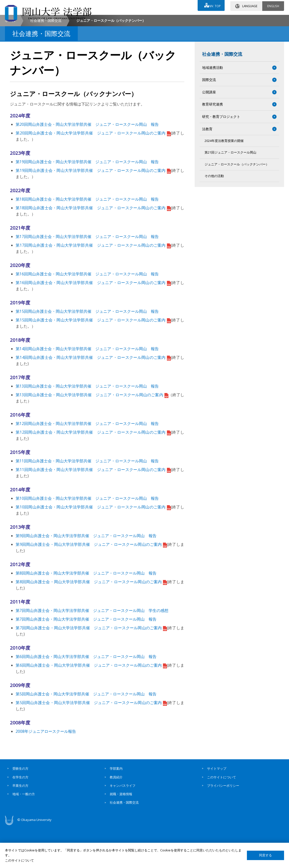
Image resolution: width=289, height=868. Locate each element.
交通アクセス (198, 19)
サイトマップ (217, 810)
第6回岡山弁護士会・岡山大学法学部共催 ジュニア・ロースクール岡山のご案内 (91, 707)
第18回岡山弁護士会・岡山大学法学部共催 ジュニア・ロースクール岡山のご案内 (93, 249)
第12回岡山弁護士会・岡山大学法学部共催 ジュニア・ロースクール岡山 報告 (87, 465)
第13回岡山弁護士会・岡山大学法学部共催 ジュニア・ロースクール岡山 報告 (87, 428)
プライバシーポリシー (223, 827)
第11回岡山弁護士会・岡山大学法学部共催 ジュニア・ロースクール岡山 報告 (87, 502)
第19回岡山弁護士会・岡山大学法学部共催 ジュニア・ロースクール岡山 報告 (87, 203)
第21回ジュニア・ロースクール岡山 (230, 194)
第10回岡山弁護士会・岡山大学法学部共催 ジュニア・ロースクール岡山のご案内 (93, 549)
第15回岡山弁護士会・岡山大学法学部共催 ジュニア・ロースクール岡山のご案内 (93, 362)
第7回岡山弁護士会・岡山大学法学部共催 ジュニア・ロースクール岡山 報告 (86, 661)
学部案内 (116, 810)
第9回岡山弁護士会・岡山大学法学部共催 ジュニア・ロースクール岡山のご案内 (91, 586)
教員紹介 (116, 819)
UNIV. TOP (213, 5)
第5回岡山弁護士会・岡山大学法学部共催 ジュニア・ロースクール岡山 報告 (86, 736)
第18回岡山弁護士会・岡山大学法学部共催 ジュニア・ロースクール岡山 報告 (87, 241)
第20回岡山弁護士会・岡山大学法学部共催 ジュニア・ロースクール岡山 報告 (87, 166)
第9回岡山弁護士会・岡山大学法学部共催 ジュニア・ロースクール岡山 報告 (86, 577)
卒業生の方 (20, 827)
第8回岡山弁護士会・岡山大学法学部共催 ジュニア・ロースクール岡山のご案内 (91, 623)
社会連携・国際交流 (46, 62)
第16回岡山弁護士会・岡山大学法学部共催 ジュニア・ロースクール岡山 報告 (87, 316)
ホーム (10, 62)
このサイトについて (222, 819)
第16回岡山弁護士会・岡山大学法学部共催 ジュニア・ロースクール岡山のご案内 (93, 324)
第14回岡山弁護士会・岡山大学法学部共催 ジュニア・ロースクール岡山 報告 (87, 390)
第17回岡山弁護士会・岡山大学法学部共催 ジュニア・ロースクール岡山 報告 (87, 278)
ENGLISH (273, 5)
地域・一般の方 (24, 836)
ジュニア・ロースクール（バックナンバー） (237, 206)
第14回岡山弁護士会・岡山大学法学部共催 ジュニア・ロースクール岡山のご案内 (93, 399)
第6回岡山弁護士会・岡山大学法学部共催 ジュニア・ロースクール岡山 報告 (86, 698)
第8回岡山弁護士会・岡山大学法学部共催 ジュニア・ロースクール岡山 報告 (86, 615)
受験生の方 (20, 810)
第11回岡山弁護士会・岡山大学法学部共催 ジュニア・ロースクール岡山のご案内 (93, 511)
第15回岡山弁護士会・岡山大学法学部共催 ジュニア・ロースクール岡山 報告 (87, 353)
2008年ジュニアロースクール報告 (46, 773)
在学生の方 (20, 819)
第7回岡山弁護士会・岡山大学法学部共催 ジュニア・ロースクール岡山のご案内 (91, 669)
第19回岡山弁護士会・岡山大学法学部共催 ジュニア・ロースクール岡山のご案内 (93, 212)
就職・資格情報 (121, 836)
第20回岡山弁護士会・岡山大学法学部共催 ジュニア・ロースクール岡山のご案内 (93, 175)
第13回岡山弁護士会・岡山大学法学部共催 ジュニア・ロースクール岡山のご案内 (92, 436)
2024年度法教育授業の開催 (224, 182)
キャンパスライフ (123, 827)
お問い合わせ (154, 19)
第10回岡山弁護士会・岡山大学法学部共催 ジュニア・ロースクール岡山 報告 (87, 540)
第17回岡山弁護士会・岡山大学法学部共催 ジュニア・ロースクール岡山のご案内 (93, 287)
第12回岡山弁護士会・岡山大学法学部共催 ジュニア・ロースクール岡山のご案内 (93, 474)
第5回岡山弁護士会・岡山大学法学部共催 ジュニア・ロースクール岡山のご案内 (91, 744)
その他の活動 (214, 218)
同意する (265, 855)
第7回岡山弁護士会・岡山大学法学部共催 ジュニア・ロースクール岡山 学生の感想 (92, 652)
